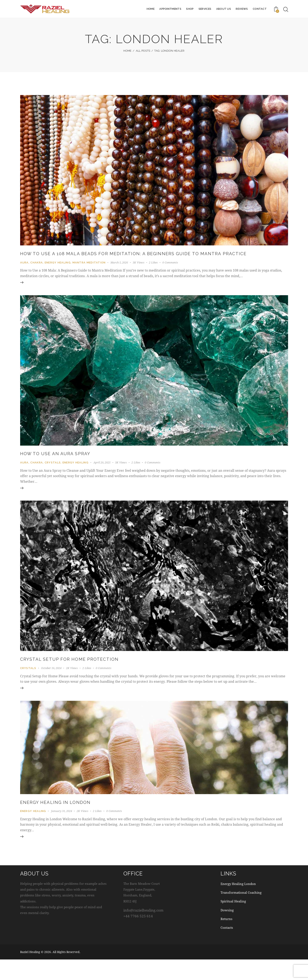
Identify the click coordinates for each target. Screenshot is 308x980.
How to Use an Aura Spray (66, 465)
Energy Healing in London (66, 821)
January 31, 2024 (62, 830)
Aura (24, 271)
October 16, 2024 (51, 683)
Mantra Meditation (89, 271)
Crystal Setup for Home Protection (84, 674)
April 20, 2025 (102, 474)
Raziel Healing (30, 972)
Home (127, 51)
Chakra (37, 271)
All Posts (143, 51)
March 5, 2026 (119, 271)
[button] (156, 271)
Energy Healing (58, 271)
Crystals (53, 474)
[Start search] (286, 10)
